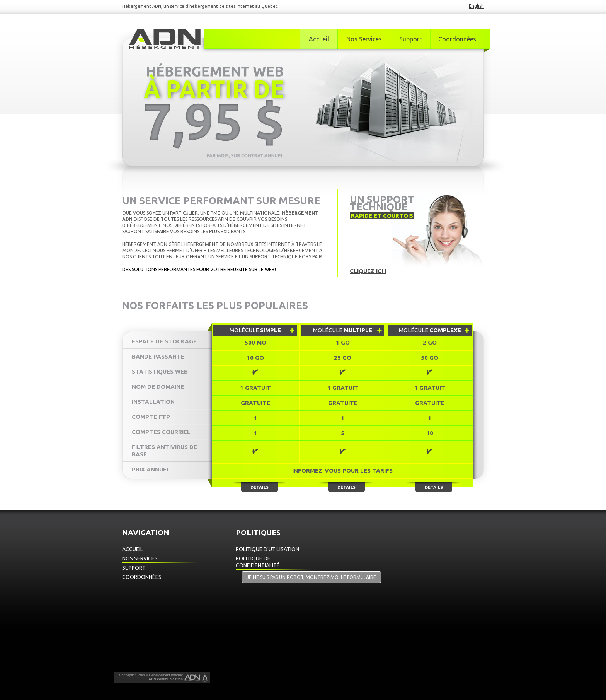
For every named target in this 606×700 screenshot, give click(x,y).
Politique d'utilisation (267, 549)
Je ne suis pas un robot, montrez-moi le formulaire (311, 577)
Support (410, 39)
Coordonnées (457, 39)
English (476, 6)
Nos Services (364, 39)
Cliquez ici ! (368, 271)
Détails (260, 487)
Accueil (319, 39)
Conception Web (132, 675)
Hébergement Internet (166, 675)
